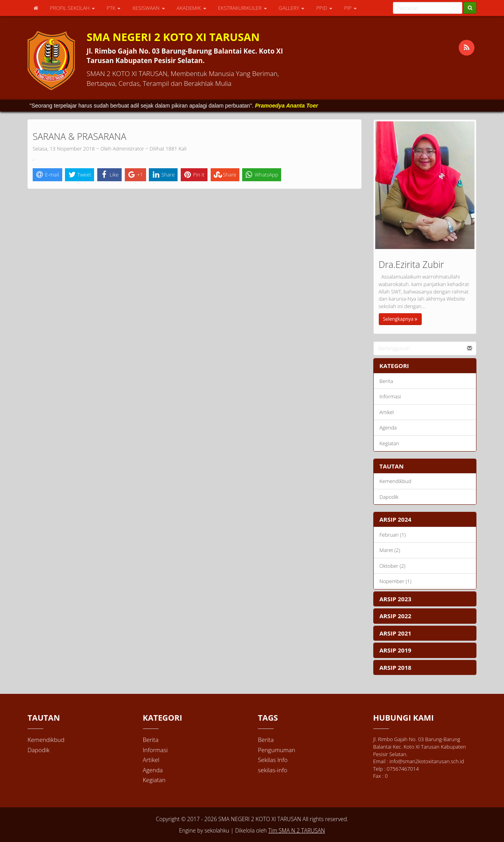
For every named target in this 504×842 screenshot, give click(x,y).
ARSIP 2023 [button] (396, 599)
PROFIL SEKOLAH (72, 8)
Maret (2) (390, 550)
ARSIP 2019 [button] (396, 650)
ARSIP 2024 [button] (396, 519)
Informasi (390, 396)
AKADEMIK (192, 8)
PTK (114, 8)
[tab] (425, 520)
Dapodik (389, 497)
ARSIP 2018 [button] (396, 667)
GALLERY (292, 8)
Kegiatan (389, 443)
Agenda (388, 428)
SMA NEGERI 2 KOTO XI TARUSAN (259, 819)
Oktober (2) (393, 566)
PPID (324, 8)
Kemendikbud (396, 481)
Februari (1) (393, 535)
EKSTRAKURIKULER (243, 8)
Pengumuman (277, 750)
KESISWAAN (148, 8)
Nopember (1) (396, 581)
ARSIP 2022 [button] (396, 616)
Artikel (387, 412)
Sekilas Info (273, 760)
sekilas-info (273, 770)
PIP (350, 8)
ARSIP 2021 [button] (396, 633)
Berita (386, 381)
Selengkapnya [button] (400, 319)
